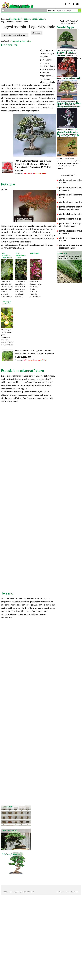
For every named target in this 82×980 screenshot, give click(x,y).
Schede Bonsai (38, 19)
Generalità (9, 45)
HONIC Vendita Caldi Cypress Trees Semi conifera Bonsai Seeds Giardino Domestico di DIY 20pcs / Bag (34, 354)
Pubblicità (74, 892)
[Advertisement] (28, 16)
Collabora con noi (63, 892)
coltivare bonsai (9, 830)
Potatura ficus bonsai (11, 854)
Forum (51, 11)
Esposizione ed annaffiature (22, 371)
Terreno (7, 593)
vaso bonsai (7, 807)
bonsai (27, 19)
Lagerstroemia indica (21, 41)
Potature (8, 184)
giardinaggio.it (16, 19)
